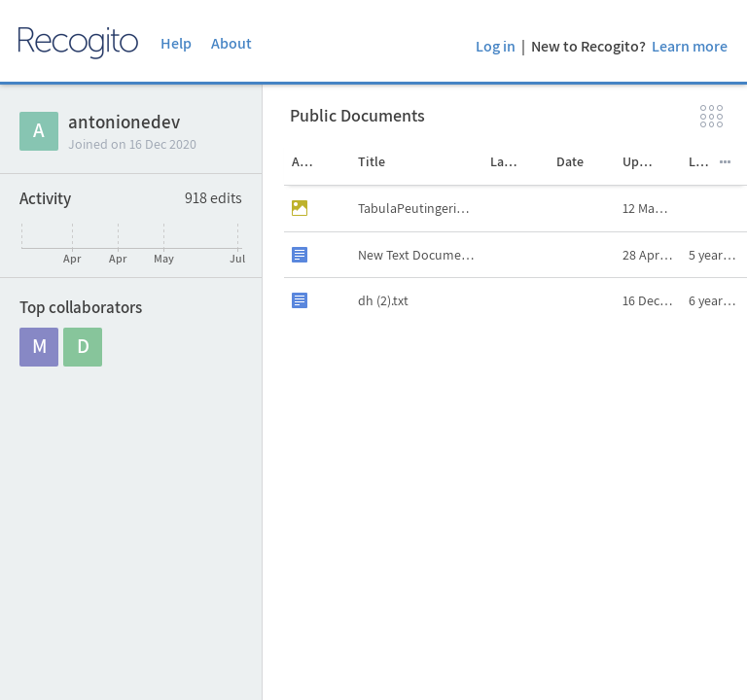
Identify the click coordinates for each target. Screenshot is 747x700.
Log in (496, 46)
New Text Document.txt (420, 255)
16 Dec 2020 (652, 300)
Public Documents (357, 115)
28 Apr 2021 (652, 255)
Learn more (690, 46)
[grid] (516, 443)
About (231, 43)
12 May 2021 (652, 208)
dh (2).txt (383, 300)
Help (176, 43)
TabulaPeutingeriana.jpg (420, 208)
